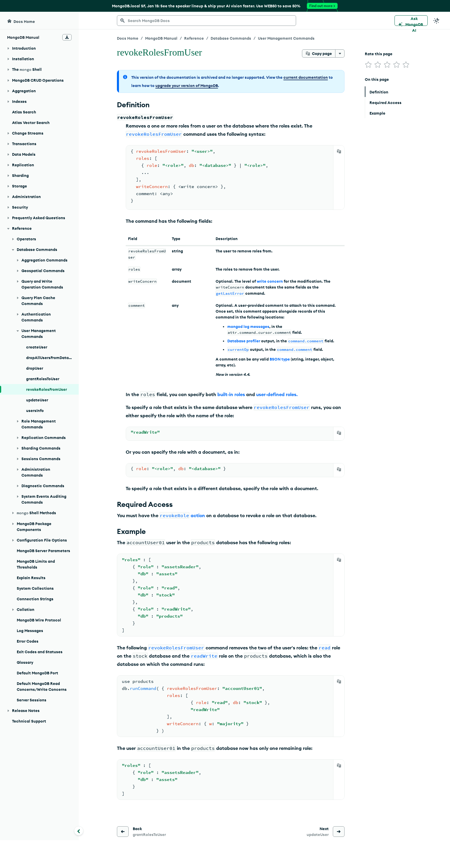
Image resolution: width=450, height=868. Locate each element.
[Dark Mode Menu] (436, 21)
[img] (368, 65)
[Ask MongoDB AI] (411, 21)
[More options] (340, 53)
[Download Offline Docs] (67, 37)
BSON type (280, 359)
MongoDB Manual (161, 38)
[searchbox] (206, 21)
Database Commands (231, 38)
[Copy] (339, 151)
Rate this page (379, 54)
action (198, 515)
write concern (270, 281)
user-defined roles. (277, 394)
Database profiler (244, 341)
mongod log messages (248, 326)
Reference (194, 38)
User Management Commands (286, 38)
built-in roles (231, 394)
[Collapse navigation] (79, 831)
